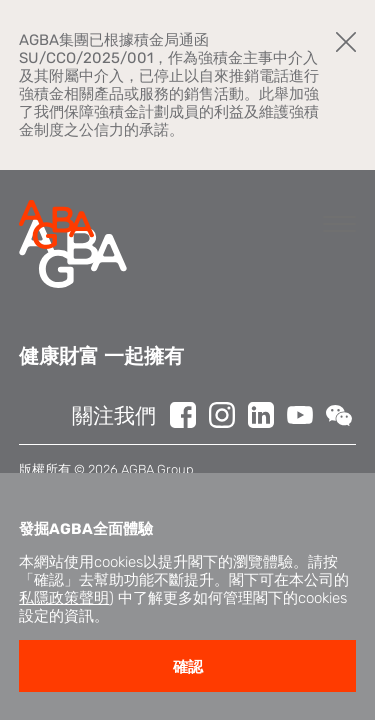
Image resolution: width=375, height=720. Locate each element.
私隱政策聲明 (64, 637)
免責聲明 (45, 487)
